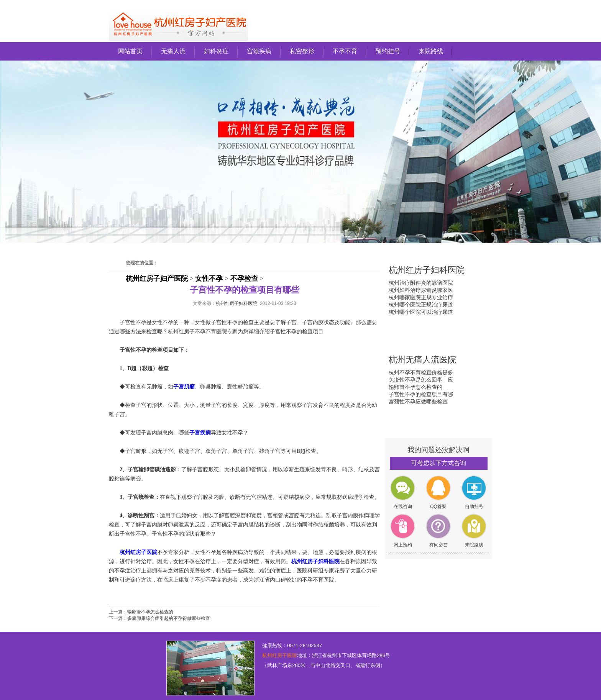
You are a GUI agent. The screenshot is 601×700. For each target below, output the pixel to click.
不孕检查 (244, 279)
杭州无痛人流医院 (422, 360)
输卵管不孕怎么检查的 (150, 612)
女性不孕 (209, 279)
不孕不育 (345, 51)
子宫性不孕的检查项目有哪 (421, 394)
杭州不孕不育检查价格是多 (421, 372)
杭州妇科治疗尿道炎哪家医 (421, 290)
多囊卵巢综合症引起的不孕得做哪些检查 (169, 618)
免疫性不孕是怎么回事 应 (421, 380)
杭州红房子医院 (280, 655)
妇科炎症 (216, 51)
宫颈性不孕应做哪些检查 (418, 402)
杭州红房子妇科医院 (236, 303)
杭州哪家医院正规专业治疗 (421, 297)
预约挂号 (388, 51)
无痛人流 (173, 51)
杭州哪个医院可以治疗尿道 (421, 312)
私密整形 (302, 51)
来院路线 (431, 51)
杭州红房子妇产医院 (157, 279)
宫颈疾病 (259, 51)
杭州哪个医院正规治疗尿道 (421, 305)
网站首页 (130, 51)
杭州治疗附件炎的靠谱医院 (421, 283)
